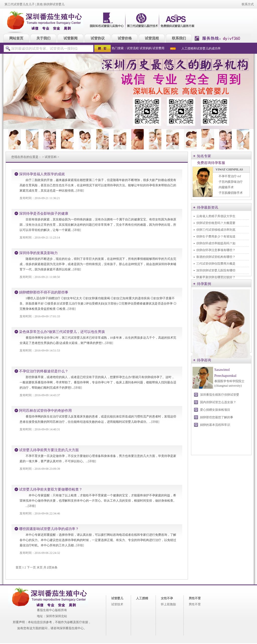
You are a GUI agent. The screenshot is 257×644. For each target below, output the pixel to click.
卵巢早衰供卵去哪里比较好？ (216, 277)
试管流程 (133, 48)
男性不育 (195, 598)
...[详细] (79, 191)
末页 (40, 567)
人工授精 (142, 598)
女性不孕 (167, 598)
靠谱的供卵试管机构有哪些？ (216, 257)
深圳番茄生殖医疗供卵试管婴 (220, 395)
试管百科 (51, 157)
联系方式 (248, 4)
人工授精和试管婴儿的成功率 (201, 48)
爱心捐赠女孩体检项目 (215, 410)
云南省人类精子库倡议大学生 (216, 216)
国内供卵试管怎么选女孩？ (218, 402)
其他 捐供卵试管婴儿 (51, 4)
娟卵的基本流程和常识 (215, 425)
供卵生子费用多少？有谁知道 (216, 237)
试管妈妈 (146, 48)
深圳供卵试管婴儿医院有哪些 (216, 270)
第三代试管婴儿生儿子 (20, 4)
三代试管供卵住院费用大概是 (216, 264)
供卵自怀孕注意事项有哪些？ (216, 250)
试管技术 (117, 604)
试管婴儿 (117, 598)
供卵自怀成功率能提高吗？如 (216, 243)
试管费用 (158, 48)
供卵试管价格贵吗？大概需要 (216, 223)
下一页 (31, 567)
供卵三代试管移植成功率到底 (216, 230)
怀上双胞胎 (168, 604)
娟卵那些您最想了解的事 (217, 417)
